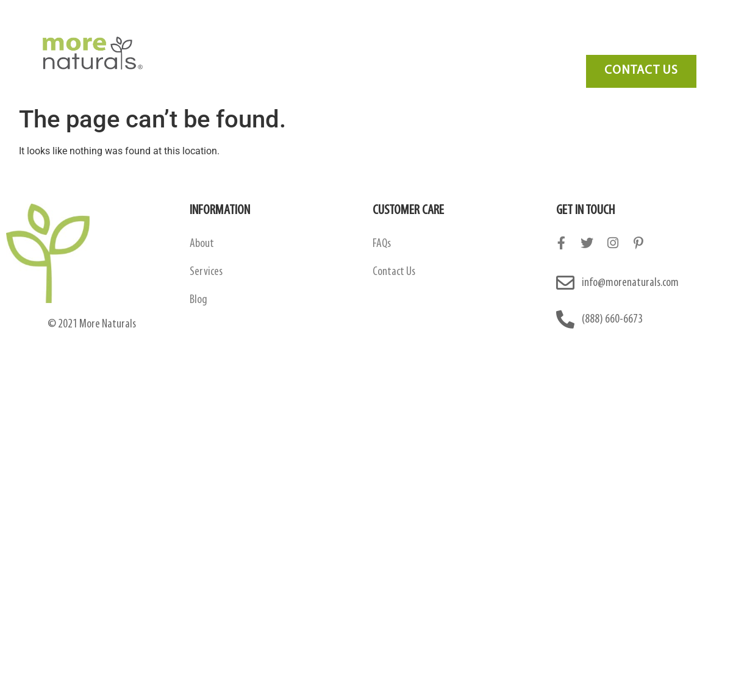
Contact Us (629, 27)
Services (470, 27)
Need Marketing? (630, 45)
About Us (237, 27)
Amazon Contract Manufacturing (355, 27)
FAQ (523, 27)
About (202, 244)
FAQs (382, 244)
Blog (569, 27)
